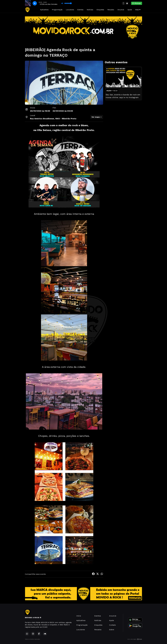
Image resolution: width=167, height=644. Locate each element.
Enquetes (100, 10)
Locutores (70, 10)
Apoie (130, 10)
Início (79, 616)
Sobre (112, 630)
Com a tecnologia (135, 639)
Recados (111, 10)
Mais (138, 10)
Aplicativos (44, 10)
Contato (112, 625)
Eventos (80, 10)
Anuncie (121, 10)
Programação (57, 10)
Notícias (90, 10)
